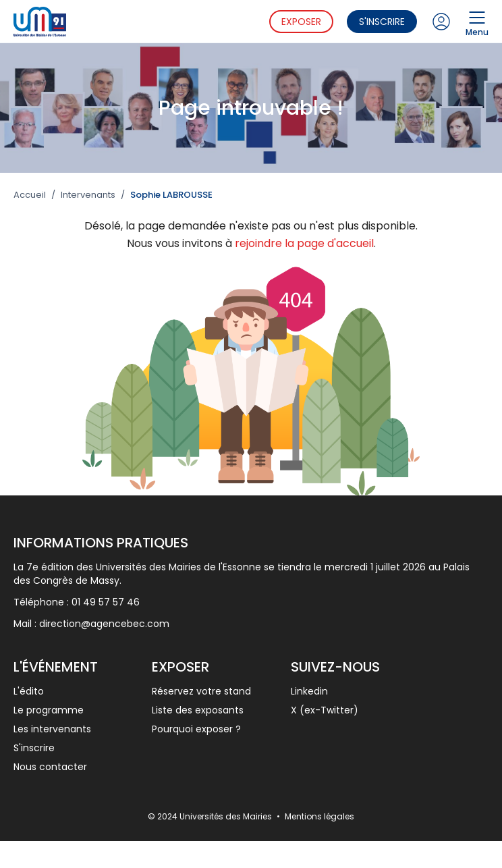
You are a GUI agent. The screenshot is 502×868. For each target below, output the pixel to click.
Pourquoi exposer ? (196, 729)
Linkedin (309, 691)
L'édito (29, 691)
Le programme (49, 710)
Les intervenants (52, 729)
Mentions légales (319, 816)
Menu (477, 22)
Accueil (30, 195)
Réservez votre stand (201, 691)
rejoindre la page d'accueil (304, 243)
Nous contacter (50, 767)
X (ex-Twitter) (325, 710)
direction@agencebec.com (104, 624)
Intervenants (88, 195)
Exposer (301, 22)
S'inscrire (382, 22)
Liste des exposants (198, 710)
